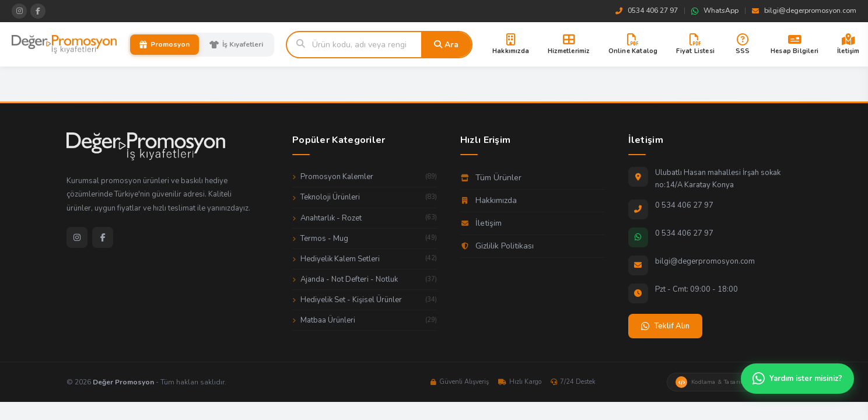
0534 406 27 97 (647, 10)
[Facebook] (103, 237)
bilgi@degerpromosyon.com (804, 10)
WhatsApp (715, 10)
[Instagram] (77, 237)
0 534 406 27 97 (684, 205)
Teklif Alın (665, 326)
